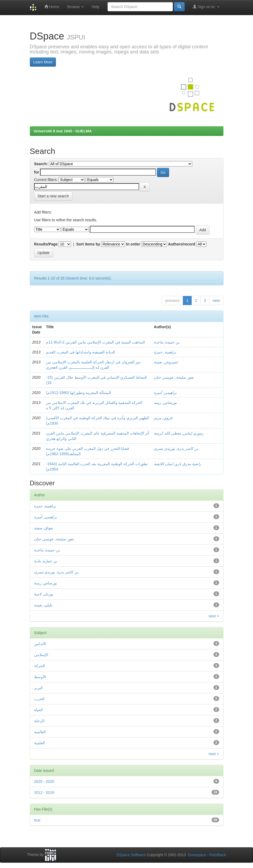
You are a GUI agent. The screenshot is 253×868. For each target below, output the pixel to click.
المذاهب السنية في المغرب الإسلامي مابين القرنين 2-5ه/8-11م (95, 342)
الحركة (40, 666)
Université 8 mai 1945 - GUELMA (63, 131)
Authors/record (182, 244)
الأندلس (40, 644)
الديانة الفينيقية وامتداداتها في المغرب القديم (80, 352)
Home (52, 7)
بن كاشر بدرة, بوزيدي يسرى (176, 449)
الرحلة (39, 721)
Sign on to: (206, 7)
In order (133, 244)
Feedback (218, 855)
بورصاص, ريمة (165, 403)
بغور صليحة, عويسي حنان (174, 377)
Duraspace (197, 855)
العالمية (40, 732)
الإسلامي (41, 655)
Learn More (43, 62)
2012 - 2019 (44, 793)
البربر (38, 688)
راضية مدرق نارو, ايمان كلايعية (177, 464)
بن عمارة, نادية (46, 561)
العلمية (40, 743)
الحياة (38, 710)
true (37, 820)
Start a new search (53, 196)
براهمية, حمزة (165, 352)
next (216, 301)
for (37, 172)
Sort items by (88, 244)
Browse (75, 7)
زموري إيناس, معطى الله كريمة (179, 433)
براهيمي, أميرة (165, 393)
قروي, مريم (163, 418)
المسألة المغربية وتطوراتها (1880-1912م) (79, 393)
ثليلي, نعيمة (43, 605)
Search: (41, 164)
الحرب (39, 699)
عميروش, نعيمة (166, 362)
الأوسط (40, 677)
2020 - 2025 (44, 782)
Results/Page (46, 244)
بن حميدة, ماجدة (167, 342)
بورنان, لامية (44, 594)
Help (96, 7)
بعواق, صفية (44, 528)
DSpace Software (131, 855)
